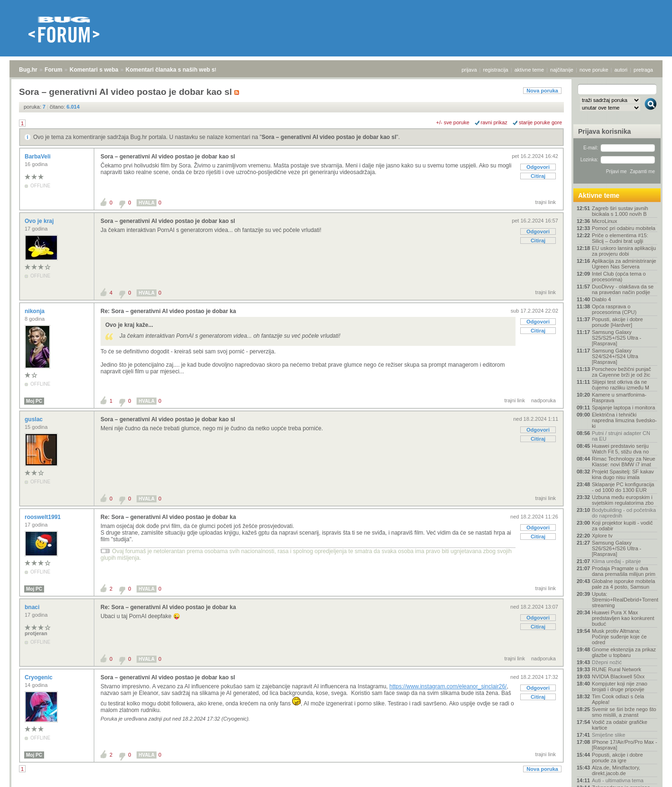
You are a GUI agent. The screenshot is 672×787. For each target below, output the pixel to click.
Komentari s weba (94, 70)
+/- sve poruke (453, 122)
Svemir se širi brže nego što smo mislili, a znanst (624, 712)
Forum (53, 70)
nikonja (35, 311)
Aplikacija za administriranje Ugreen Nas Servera (624, 264)
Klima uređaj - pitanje (616, 561)
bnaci (33, 607)
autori (621, 70)
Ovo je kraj (40, 221)
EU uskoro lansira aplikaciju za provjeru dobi (624, 251)
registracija (496, 70)
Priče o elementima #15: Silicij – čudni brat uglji (620, 238)
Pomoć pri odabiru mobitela (624, 228)
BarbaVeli (38, 157)
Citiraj (538, 176)
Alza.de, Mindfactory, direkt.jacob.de (616, 770)
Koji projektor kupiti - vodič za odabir (622, 526)
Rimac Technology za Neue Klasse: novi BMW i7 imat (624, 462)
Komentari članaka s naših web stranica (180, 70)
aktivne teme (529, 70)
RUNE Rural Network (617, 669)
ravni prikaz (494, 122)
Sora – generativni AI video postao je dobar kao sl (329, 137)
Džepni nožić (607, 662)
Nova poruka (542, 91)
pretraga (643, 70)
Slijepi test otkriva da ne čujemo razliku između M (621, 385)
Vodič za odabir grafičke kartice (620, 725)
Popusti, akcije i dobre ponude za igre (617, 758)
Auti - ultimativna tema (618, 780)
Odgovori (538, 167)
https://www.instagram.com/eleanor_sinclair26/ (448, 686)
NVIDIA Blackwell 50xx (618, 676)
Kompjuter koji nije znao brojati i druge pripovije (620, 686)
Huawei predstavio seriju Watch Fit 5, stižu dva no (620, 449)
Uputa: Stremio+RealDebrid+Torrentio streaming (625, 600)
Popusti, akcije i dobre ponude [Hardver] (617, 322)
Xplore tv (602, 536)
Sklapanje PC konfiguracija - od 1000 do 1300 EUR (623, 487)
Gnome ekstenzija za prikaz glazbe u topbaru (624, 652)
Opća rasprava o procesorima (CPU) (614, 309)
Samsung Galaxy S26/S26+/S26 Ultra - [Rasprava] (617, 548)
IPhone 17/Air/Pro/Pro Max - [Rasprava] (625, 745)
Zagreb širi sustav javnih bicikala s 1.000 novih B (620, 211)
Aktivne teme (599, 195)
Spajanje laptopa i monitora (623, 407)
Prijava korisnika (604, 131)
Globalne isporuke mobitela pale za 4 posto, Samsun (623, 584)
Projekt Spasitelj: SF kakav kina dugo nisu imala (623, 474)
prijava (469, 70)
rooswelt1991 (43, 517)
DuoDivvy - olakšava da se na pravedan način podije (623, 289)
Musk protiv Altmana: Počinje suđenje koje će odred (619, 637)
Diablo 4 (601, 299)
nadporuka (543, 400)
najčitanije (562, 70)
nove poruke (594, 70)
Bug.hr (28, 70)
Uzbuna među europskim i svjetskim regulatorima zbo (623, 500)
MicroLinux (604, 221)
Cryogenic (39, 677)
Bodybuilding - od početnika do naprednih (624, 513)
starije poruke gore (540, 122)
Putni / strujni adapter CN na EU (621, 436)
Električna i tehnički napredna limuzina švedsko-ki (624, 420)
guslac (34, 419)
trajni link (546, 202)
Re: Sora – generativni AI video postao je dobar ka (168, 311)
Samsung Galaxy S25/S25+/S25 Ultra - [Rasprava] (617, 338)
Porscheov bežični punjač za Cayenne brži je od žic (621, 372)
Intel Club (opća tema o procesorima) (619, 277)
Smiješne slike (608, 735)
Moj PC (34, 401)
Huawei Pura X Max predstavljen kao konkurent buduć (623, 618)
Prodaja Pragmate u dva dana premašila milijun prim (624, 571)
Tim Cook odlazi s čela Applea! (618, 699)
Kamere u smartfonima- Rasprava (619, 398)
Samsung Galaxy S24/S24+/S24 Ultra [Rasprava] (615, 356)
